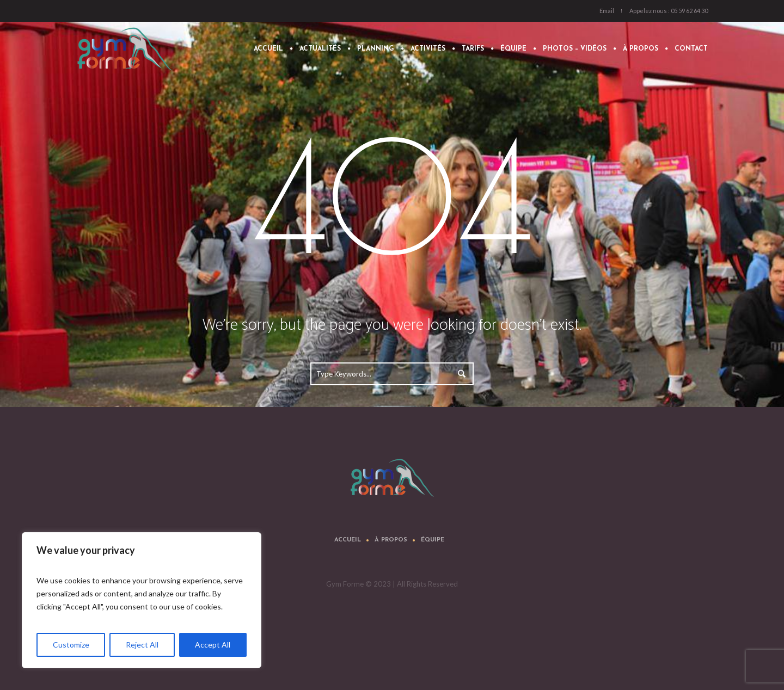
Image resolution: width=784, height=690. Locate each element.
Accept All (213, 645)
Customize (71, 645)
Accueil (348, 540)
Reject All (142, 645)
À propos (391, 540)
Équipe (433, 540)
